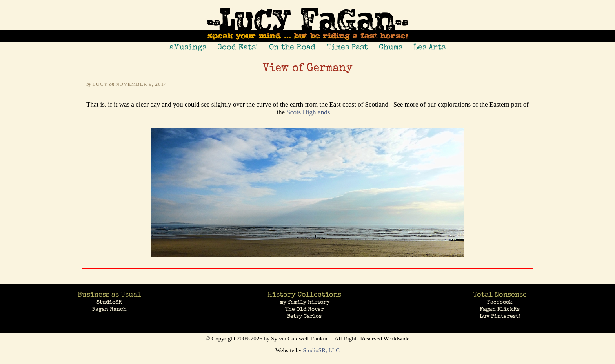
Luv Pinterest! (500, 316)
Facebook (500, 302)
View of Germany (308, 69)
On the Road (292, 47)
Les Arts (429, 47)
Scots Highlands (308, 112)
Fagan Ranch (109, 309)
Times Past (347, 47)
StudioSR (109, 302)
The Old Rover (305, 309)
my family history (305, 302)
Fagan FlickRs (500, 309)
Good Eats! (238, 47)
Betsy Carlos (304, 316)
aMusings (188, 47)
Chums (391, 47)
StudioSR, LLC (321, 350)
